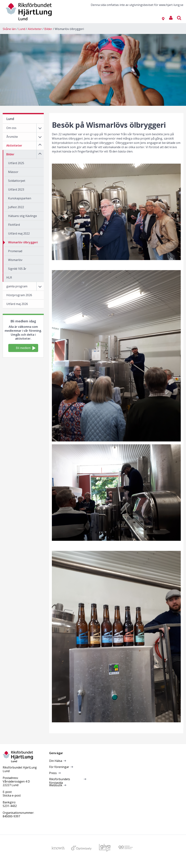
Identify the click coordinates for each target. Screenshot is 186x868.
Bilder (48, 29)
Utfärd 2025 (16, 163)
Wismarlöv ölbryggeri (69, 29)
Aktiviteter (35, 29)
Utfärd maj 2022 (19, 233)
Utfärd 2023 (16, 189)
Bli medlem (26, 348)
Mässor (13, 172)
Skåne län (9, 29)
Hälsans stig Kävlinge (23, 216)
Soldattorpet (17, 181)
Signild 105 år (17, 269)
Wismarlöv (15, 260)
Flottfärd (14, 225)
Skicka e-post (12, 795)
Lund (22, 29)
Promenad (15, 251)
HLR (9, 277)
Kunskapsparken (20, 198)
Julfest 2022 (16, 207)
